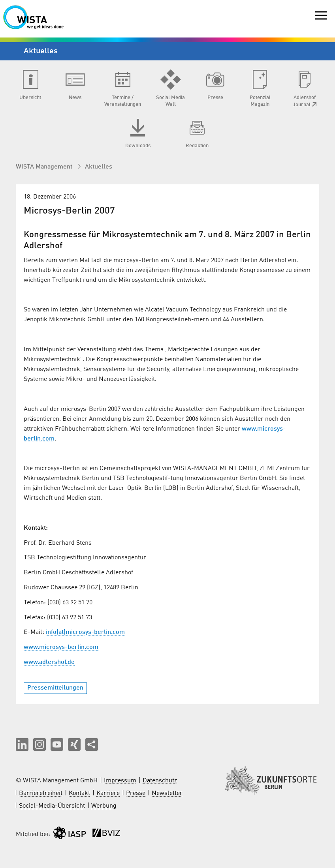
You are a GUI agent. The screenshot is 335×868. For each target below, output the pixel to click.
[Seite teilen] (92, 744)
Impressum (120, 781)
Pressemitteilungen (55, 688)
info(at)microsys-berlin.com (85, 632)
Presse (136, 793)
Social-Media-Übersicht (52, 806)
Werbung (104, 806)
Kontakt (79, 793)
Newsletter (167, 793)
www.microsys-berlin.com (61, 647)
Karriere (108, 793)
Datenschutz (160, 781)
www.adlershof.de (49, 662)
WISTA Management (45, 167)
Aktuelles (99, 167)
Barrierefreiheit (41, 793)
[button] (22, 744)
